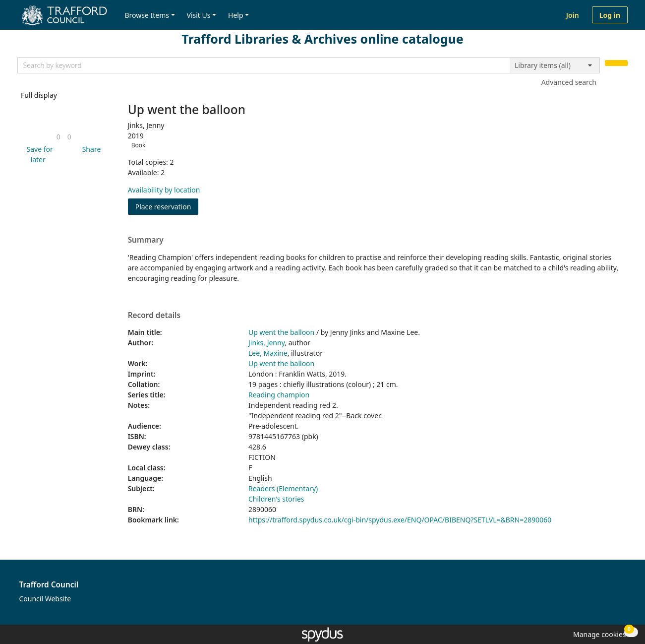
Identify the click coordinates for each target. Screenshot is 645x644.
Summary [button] (146, 240)
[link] (59, 137)
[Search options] (555, 65)
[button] (38, 154)
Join (573, 15)
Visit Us (199, 15)
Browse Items (147, 15)
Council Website (45, 599)
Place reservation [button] (167, 206)
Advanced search (569, 82)
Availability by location (164, 190)
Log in (610, 15)
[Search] (616, 63)
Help (236, 15)
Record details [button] (154, 316)
